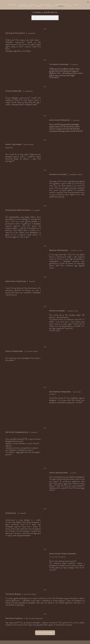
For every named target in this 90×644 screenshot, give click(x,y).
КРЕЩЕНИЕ (23, 5)
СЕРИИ (69, 6)
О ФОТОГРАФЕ (11, 5)
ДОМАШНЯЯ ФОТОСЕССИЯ (62, 5)
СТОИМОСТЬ (39, 6)
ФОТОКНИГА (50, 6)
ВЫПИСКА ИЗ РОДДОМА (25, 6)
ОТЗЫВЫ (61, 6)
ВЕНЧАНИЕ (33, 5)
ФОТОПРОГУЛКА (45, 5)
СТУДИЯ (76, 5)
